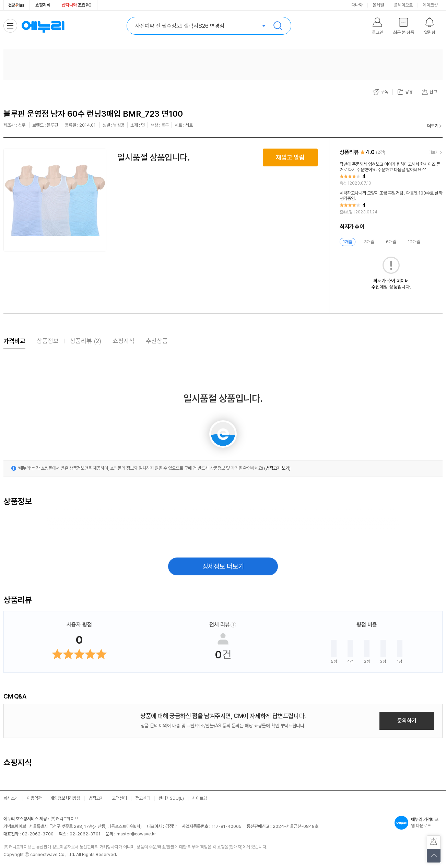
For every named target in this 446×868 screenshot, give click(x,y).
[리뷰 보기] (391, 174)
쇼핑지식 (43, 5)
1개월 (348, 242)
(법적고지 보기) (277, 468)
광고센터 (143, 798)
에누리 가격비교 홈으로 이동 (43, 26)
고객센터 (119, 798)
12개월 (414, 242)
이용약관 (34, 798)
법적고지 (96, 798)
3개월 (369, 242)
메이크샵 (430, 5)
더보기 (433, 126)
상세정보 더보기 (223, 566)
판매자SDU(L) (171, 798)
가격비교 (14, 341)
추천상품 (157, 341)
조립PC (77, 5)
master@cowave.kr (136, 834)
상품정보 (48, 341)
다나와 (357, 5)
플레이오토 (403, 5)
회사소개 (11, 798)
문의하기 (407, 721)
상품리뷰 (86, 341)
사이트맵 (200, 798)
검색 (278, 26)
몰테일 (378, 5)
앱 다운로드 (419, 823)
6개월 (391, 242)
